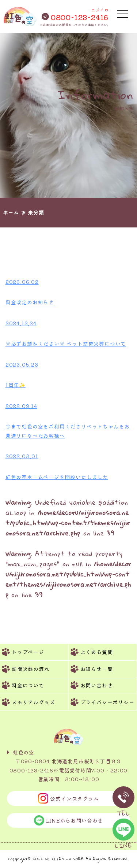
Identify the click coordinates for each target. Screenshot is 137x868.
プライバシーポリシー (107, 702)
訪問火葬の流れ (31, 669)
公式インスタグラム (68, 798)
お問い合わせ (97, 685)
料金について (28, 685)
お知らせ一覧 (97, 669)
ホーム (11, 212)
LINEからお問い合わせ (69, 820)
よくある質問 (97, 652)
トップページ (28, 652)
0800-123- (75, 14)
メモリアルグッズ (33, 702)
